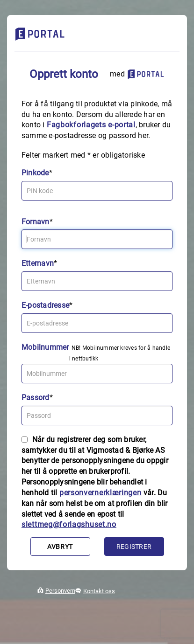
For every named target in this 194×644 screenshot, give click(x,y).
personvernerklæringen (101, 493)
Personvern (60, 591)
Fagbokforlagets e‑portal (91, 125)
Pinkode (35, 173)
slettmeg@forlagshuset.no (69, 524)
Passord (36, 398)
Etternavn (38, 263)
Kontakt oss (99, 591)
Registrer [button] (134, 547)
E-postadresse (45, 305)
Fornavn (36, 222)
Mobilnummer (45, 347)
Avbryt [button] (60, 547)
